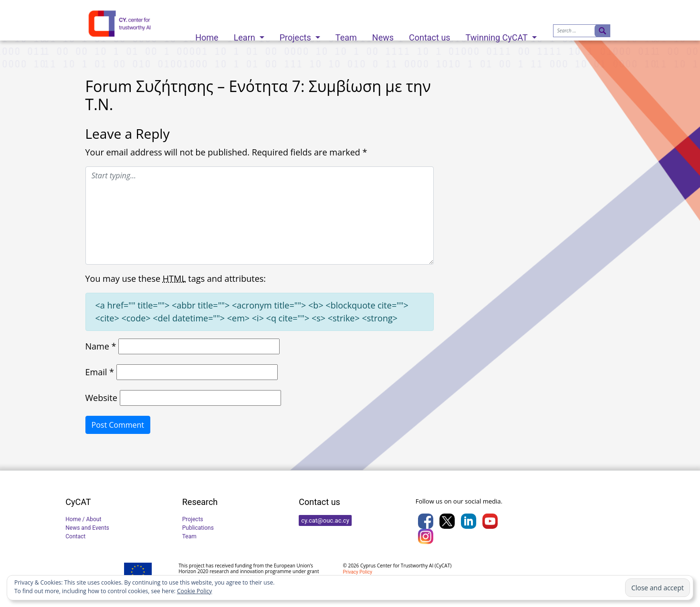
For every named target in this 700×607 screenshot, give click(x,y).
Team (346, 35)
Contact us (430, 35)
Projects (296, 35)
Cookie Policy (194, 591)
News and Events (87, 528)
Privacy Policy (358, 572)
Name (101, 346)
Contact (75, 536)
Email (100, 372)
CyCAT (443, 566)
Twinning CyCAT (498, 35)
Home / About (83, 519)
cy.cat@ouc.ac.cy (325, 520)
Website (101, 398)
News (383, 35)
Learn (246, 35)
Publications (198, 528)
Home (207, 35)
